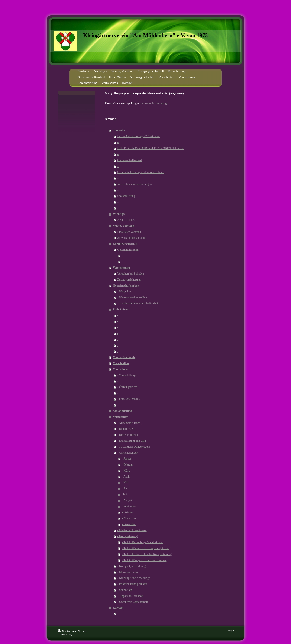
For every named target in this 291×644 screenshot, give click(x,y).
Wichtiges (119, 214)
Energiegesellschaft (125, 244)
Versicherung (121, 268)
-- (118, 142)
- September (129, 506)
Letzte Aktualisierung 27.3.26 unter (138, 136)
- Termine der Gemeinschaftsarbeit (138, 303)
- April (126, 477)
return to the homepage (154, 103)
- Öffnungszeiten (127, 387)
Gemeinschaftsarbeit (130, 160)
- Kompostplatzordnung (131, 566)
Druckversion (67, 631)
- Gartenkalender (127, 453)
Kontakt (118, 608)
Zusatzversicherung (129, 280)
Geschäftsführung (128, 250)
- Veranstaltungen (128, 375)
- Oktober (127, 512)
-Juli (124, 494)
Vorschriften (121, 363)
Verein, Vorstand (123, 226)
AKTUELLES (126, 220)
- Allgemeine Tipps (129, 423)
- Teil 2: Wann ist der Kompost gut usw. (145, 548)
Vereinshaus (120, 369)
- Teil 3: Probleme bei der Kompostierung (147, 554)
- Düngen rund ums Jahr (132, 441)
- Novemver (129, 518)
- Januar (127, 459)
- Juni (125, 488)
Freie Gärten (121, 309)
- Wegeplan (124, 292)
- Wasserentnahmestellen (132, 297)
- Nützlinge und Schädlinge (134, 578)
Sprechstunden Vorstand (132, 238)
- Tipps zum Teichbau (130, 596)
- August (127, 500)
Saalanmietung (126, 196)
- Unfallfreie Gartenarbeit (132, 602)
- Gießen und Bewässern (132, 530)
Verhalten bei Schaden (131, 274)
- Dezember (129, 524)
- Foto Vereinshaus (128, 399)
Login (231, 631)
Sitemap (82, 631)
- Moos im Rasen (127, 572)
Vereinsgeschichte (124, 357)
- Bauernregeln (126, 429)
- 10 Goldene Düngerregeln (134, 447)
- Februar (127, 465)
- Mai (125, 483)
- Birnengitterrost (128, 435)
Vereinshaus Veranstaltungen (134, 184)
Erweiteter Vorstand (129, 232)
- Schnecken (125, 590)
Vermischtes (121, 417)
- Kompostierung (127, 536)
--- (119, 208)
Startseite (119, 130)
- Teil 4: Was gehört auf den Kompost (144, 560)
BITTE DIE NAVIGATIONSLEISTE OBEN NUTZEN (150, 148)
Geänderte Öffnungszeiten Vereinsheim (141, 172)
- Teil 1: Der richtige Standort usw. (142, 542)
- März (126, 471)
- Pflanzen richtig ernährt (132, 584)
